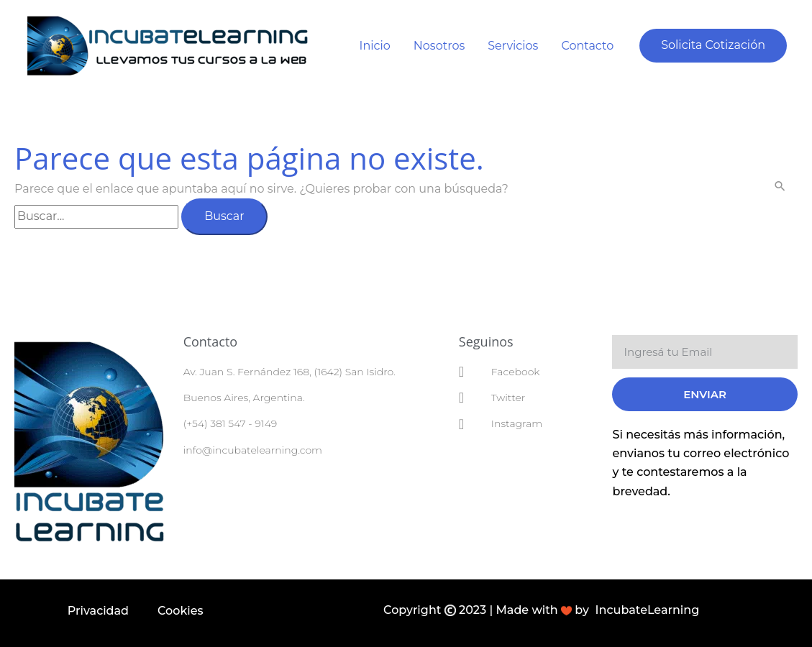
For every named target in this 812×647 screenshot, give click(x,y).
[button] (713, 45)
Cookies (181, 611)
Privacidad (98, 611)
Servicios (513, 46)
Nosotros (439, 46)
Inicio (375, 46)
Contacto (587, 46)
